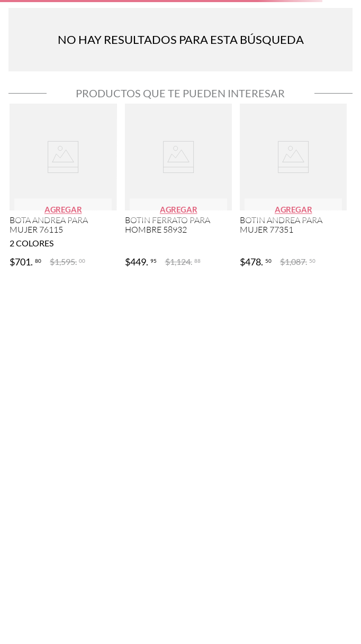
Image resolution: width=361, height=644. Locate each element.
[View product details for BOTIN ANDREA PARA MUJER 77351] (293, 187)
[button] (63, 210)
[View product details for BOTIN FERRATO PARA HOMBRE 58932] (178, 187)
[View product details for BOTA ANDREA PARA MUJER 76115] (63, 187)
